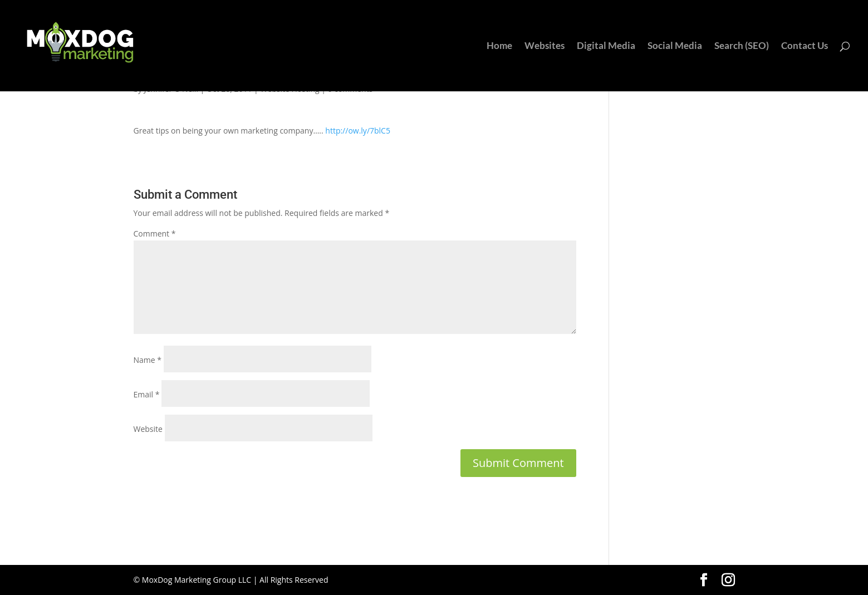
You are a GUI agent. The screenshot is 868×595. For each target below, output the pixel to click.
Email (147, 394)
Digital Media (606, 46)
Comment (155, 233)
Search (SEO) (742, 46)
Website (148, 429)
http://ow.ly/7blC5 (358, 131)
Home (499, 46)
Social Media (675, 46)
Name (148, 360)
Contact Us (805, 46)
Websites (545, 46)
